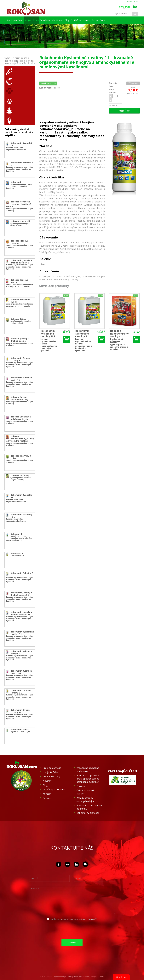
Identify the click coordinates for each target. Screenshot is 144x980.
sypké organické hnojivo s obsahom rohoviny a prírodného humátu (20, 284)
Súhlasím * (72, 919)
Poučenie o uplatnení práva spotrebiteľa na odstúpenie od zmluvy (88, 779)
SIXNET (101, 977)
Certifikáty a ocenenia (95, 20)
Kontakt (112, 20)
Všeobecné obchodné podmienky (88, 770)
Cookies (81, 786)
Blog (77, 20)
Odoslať (72, 943)
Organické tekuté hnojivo (23, 730)
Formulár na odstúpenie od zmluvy (89, 807)
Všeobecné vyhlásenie (63, 977)
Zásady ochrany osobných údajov (85, 800)
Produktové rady (46, 20)
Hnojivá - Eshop (30, 20)
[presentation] (73, 930)
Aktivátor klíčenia (20, 555)
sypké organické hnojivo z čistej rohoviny (23, 223)
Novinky (61, 20)
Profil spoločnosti (14, 20)
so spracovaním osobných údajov (77, 919)
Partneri (128, 20)
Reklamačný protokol (88, 813)
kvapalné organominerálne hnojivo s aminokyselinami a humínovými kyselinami (20, 168)
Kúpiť (124, 111)
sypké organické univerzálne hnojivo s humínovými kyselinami (22, 185)
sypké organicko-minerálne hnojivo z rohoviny (20, 206)
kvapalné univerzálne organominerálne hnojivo (23, 146)
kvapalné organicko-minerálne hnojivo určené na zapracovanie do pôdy (23, 537)
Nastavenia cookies (81, 977)
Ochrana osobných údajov (86, 792)
